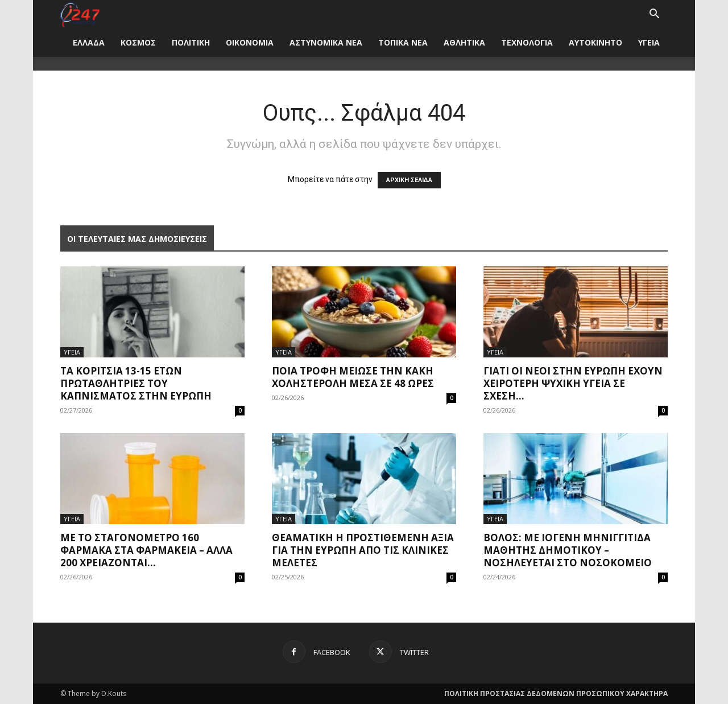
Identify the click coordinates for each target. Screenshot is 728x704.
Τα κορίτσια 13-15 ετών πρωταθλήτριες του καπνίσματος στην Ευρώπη (136, 383)
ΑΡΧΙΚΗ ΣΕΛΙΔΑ (409, 180)
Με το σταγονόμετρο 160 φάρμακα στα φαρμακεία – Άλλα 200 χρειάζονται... (146, 550)
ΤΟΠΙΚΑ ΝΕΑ (403, 42)
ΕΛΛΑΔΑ (89, 42)
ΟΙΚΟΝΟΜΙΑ (250, 42)
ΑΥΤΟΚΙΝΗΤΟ (595, 42)
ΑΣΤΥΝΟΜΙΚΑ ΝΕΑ (326, 42)
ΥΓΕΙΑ (649, 42)
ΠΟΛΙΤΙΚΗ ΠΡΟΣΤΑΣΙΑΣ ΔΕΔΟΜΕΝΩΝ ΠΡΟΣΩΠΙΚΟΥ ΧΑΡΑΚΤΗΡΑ (556, 693)
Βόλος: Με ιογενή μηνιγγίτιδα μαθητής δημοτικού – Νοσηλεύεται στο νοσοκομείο (568, 550)
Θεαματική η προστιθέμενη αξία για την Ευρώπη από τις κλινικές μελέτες (363, 550)
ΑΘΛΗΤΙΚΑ (464, 42)
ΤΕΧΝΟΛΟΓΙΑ (527, 42)
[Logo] (80, 14)
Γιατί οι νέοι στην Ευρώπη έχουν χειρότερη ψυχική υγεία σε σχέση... (573, 383)
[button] (654, 15)
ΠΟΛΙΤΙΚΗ (191, 42)
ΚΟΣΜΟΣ (138, 42)
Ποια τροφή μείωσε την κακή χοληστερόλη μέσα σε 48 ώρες (353, 377)
